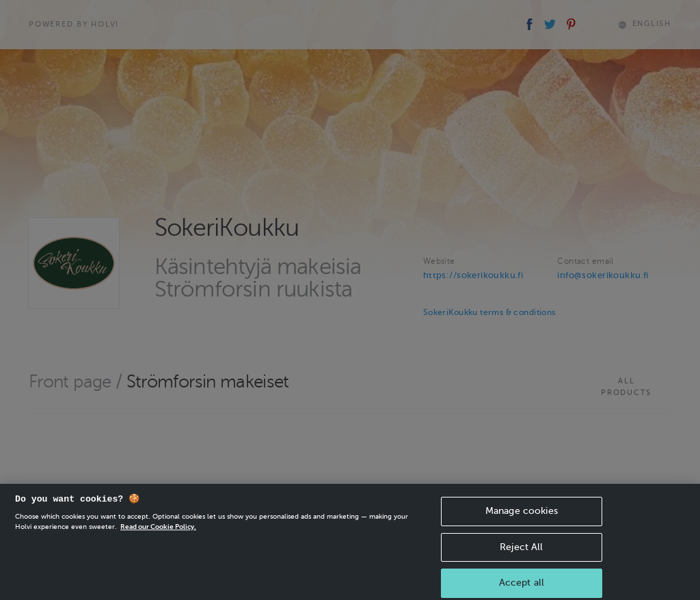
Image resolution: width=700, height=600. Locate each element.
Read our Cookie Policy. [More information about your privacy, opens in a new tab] (158, 533)
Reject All (521, 554)
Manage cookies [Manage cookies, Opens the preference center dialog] (522, 518)
